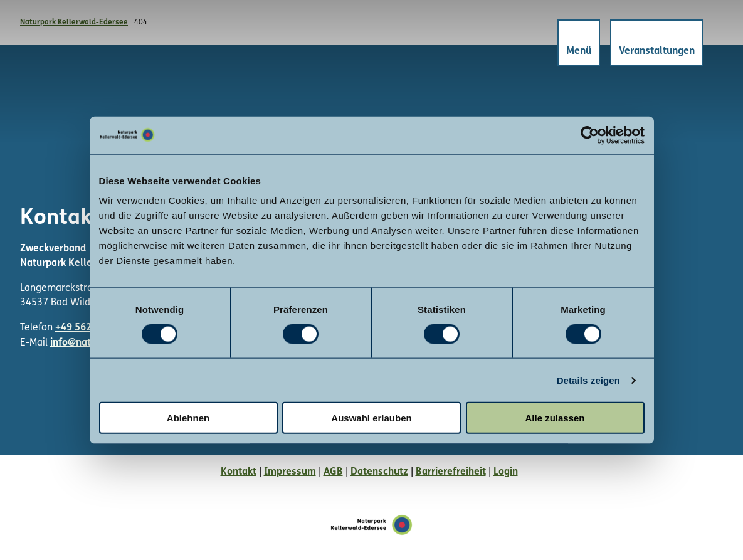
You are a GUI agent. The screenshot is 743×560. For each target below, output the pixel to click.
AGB (333, 472)
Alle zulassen (555, 418)
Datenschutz (379, 472)
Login (506, 472)
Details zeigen (588, 380)
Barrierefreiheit (451, 472)
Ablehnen (188, 418)
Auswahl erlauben (371, 418)
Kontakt (239, 472)
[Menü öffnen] (578, 44)
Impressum (290, 472)
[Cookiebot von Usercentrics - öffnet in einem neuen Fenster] (590, 135)
